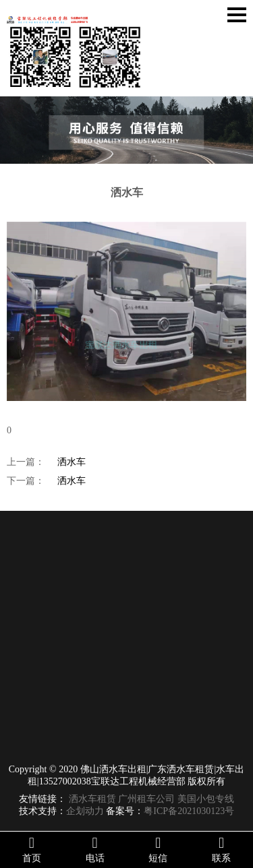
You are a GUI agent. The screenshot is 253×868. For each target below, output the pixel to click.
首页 (32, 849)
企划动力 (85, 811)
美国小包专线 (206, 799)
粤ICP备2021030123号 (189, 811)
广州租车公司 (146, 799)
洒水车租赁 (92, 799)
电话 (95, 849)
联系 (221, 849)
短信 (159, 849)
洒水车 (72, 462)
